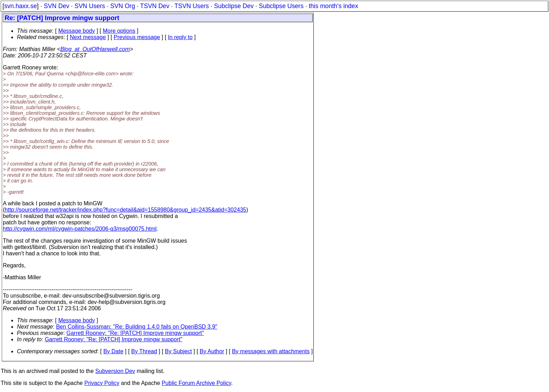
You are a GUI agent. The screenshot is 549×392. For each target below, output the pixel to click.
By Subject (178, 351)
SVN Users (90, 6)
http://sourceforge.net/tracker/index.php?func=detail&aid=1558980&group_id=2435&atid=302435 (125, 210)
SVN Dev (56, 6)
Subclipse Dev (234, 6)
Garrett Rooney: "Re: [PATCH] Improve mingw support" (135, 333)
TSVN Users (192, 6)
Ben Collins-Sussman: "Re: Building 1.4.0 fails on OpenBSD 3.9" (137, 327)
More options (119, 31)
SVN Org (123, 6)
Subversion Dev (115, 371)
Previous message (137, 37)
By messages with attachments (271, 351)
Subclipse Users (281, 6)
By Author (212, 351)
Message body (76, 31)
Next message (88, 37)
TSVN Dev (155, 6)
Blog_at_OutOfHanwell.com (95, 49)
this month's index (333, 6)
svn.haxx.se (21, 6)
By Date (113, 351)
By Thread (144, 351)
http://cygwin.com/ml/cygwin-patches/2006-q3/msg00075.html (80, 229)
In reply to (180, 37)
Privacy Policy (102, 383)
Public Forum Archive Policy (196, 383)
